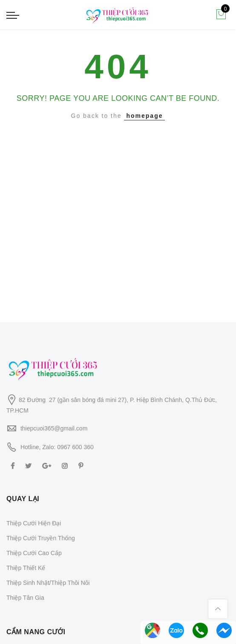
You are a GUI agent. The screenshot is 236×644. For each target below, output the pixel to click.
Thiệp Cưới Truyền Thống (41, 538)
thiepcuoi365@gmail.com (54, 428)
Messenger (224, 630)
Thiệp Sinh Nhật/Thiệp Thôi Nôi (48, 583)
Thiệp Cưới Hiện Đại (34, 523)
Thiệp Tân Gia (25, 598)
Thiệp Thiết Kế (26, 568)
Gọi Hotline (200, 630)
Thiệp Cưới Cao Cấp (34, 553)
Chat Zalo (176, 630)
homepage (144, 116)
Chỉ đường (153, 630)
